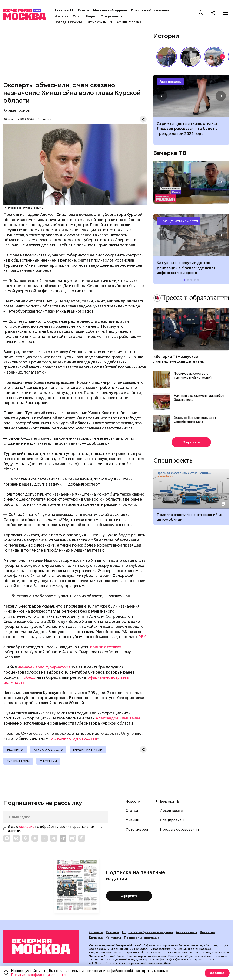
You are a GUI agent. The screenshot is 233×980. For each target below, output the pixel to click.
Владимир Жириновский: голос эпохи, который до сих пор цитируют (167, 57)
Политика (44, 119)
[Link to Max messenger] (7, 838)
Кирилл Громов (17, 110)
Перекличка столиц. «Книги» (191, 182)
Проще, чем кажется (179, 221)
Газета (83, 10)
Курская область (48, 749)
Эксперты (15, 749)
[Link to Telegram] (54, 838)
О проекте (191, 442)
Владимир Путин (88, 749)
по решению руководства (73, 738)
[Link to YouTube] (44, 838)
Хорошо (217, 973)
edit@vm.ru (97, 963)
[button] (222, 57)
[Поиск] (201, 13)
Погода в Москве (68, 22)
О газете (96, 932)
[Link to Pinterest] (82, 838)
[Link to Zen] (35, 838)
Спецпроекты (112, 16)
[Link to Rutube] (72, 838)
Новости (61, 16)
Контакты (113, 938)
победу (29, 677)
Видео (91, 16)
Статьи (132, 811)
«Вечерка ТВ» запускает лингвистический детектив (179, 359)
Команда (96, 938)
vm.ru (147, 956)
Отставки (48, 761)
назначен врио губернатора (44, 667)
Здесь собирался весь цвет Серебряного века (195, 420)
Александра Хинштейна (118, 718)
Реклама (113, 932)
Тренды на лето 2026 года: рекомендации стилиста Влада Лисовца (191, 96)
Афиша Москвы (129, 22)
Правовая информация (142, 938)
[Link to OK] (26, 838)
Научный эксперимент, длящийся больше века (199, 398)
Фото (77, 16)
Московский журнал (110, 10)
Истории (166, 36)
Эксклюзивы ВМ (99, 22)
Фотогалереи (137, 830)
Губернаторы (18, 761)
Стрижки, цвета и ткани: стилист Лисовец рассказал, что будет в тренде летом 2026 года (187, 129)
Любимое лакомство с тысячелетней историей (193, 376)
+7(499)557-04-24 (179, 959)
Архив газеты (172, 811)
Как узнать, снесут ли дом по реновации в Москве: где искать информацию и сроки (191, 235)
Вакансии (207, 932)
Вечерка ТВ (64, 10)
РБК (142, 637)
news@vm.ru (165, 963)
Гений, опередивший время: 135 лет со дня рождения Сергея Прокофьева (190, 57)
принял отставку (106, 647)
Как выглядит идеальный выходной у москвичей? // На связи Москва (214, 57)
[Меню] (226, 13)
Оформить (129, 896)
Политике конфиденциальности (38, 975)
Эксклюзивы (170, 82)
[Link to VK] (16, 838)
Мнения (132, 820)
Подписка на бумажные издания (147, 932)
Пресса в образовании (150, 10)
